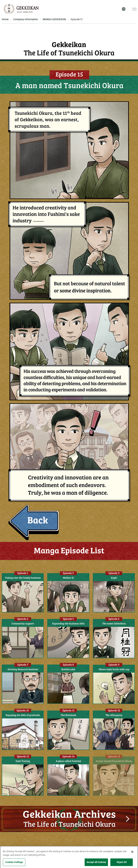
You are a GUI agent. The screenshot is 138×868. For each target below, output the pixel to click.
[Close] (132, 855)
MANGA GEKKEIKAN (54, 19)
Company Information (26, 19)
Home (5, 19)
